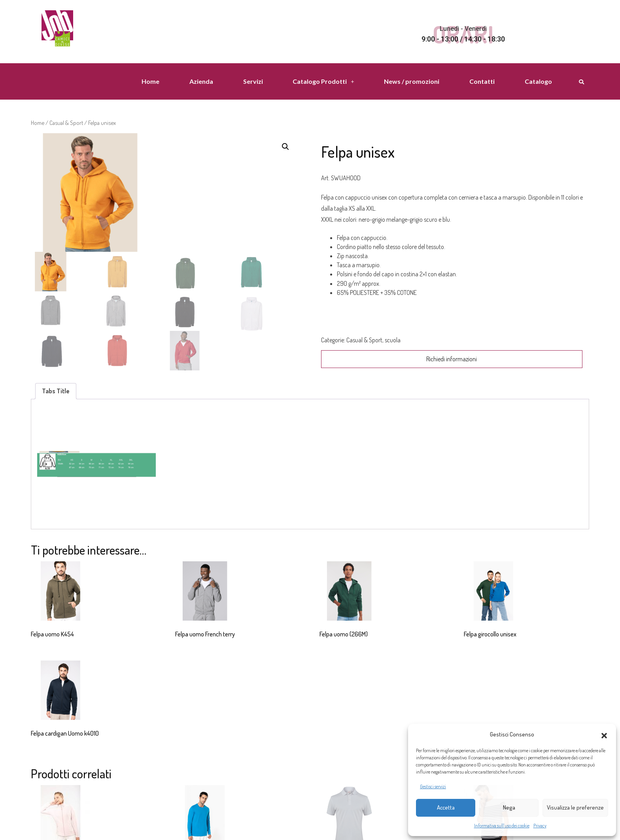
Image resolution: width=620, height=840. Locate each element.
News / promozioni (412, 81)
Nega (509, 807)
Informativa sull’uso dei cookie (502, 826)
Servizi (253, 81)
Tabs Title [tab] (56, 391)
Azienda (201, 81)
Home (150, 81)
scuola (393, 340)
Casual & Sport (66, 123)
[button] (604, 734)
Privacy (540, 826)
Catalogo (538, 81)
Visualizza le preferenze (575, 807)
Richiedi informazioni (452, 359)
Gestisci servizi (433, 786)
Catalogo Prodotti (323, 81)
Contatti (482, 81)
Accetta (446, 807)
